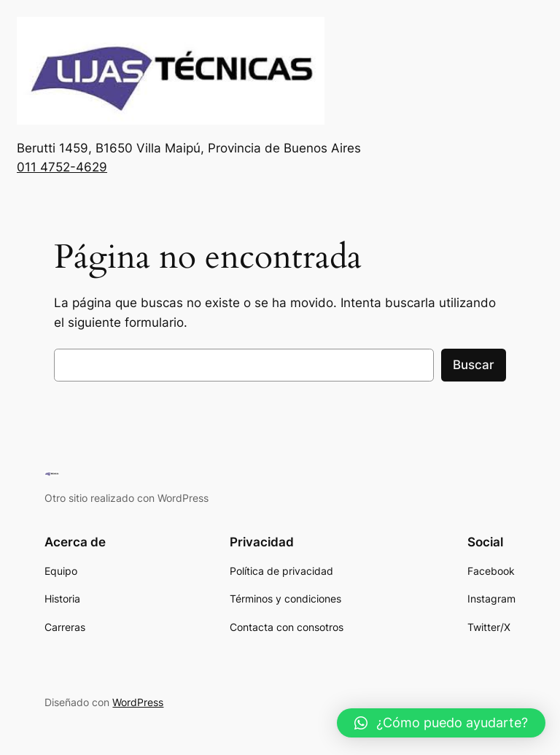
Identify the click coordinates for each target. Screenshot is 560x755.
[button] (441, 723)
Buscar (474, 365)
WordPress (138, 702)
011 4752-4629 (62, 167)
